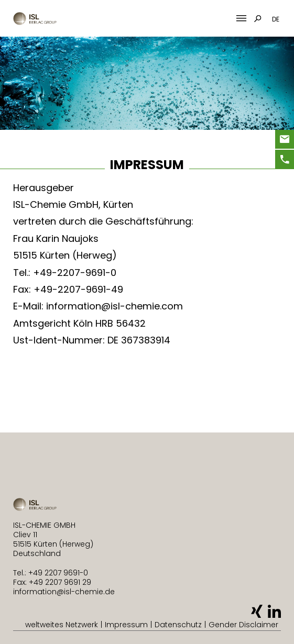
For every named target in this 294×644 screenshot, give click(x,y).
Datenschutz (178, 625)
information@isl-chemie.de (64, 592)
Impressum (126, 625)
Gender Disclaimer (243, 625)
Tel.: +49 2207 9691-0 (51, 573)
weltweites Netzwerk (62, 625)
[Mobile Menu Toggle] (241, 19)
